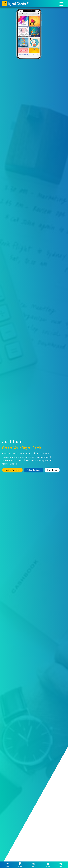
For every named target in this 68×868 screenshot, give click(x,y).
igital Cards (16, 4)
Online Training (34, 470)
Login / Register (12, 470)
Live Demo (52, 470)
